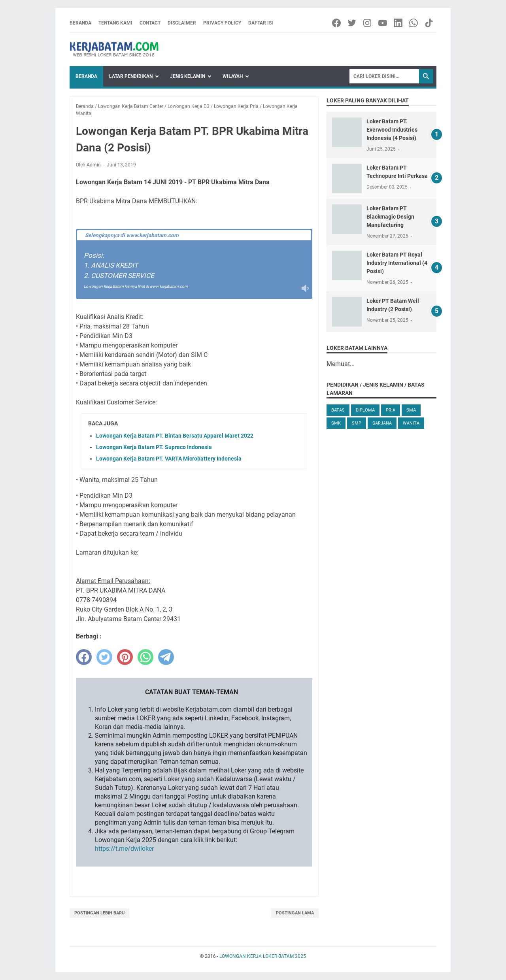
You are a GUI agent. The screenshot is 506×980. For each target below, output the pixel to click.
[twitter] (104, 657)
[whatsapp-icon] (414, 23)
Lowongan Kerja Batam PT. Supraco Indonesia (154, 447)
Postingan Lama (295, 913)
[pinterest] (125, 657)
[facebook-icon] (337, 23)
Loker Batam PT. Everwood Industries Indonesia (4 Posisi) (392, 130)
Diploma (365, 410)
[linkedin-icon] (399, 23)
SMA (411, 410)
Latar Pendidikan (131, 76)
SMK (336, 423)
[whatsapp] (145, 657)
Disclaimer (182, 23)
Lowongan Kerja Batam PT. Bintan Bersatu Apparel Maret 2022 (175, 436)
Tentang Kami (115, 23)
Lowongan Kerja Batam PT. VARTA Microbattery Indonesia (169, 459)
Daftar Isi (261, 23)
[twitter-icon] (352, 23)
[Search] (384, 76)
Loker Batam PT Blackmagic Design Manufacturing (390, 217)
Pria (391, 410)
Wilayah (233, 76)
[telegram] (166, 657)
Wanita (411, 423)
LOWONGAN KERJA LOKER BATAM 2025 (263, 956)
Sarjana (382, 423)
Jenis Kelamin (188, 76)
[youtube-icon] (383, 23)
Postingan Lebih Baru (99, 913)
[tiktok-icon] (430, 23)
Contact (150, 23)
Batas (338, 410)
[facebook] (84, 657)
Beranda (80, 23)
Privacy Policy (222, 23)
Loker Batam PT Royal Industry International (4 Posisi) (397, 263)
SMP (357, 423)
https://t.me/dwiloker (124, 849)
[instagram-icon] (368, 23)
